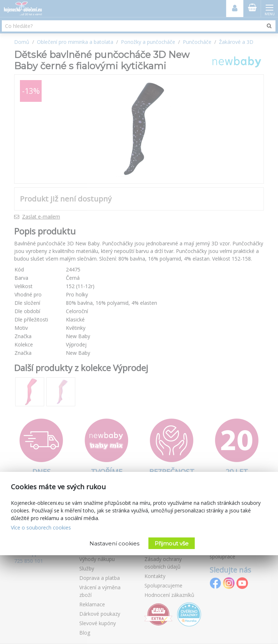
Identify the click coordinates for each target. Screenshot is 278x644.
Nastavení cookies (114, 543)
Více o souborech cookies (41, 527)
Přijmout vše (172, 543)
